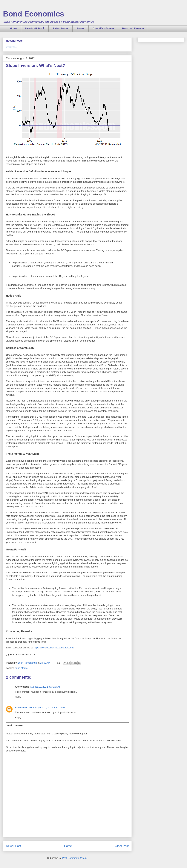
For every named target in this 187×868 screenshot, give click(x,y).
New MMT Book (35, 28)
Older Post (122, 846)
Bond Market (22, 668)
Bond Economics (34, 14)
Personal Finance (133, 28)
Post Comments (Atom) (75, 858)
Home (14, 28)
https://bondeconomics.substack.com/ (54, 648)
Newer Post (14, 846)
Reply (18, 697)
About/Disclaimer (103, 28)
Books (81, 28)
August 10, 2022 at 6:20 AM (50, 708)
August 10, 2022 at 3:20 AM (45, 687)
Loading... (11, 47)
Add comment (15, 725)
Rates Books (60, 28)
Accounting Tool (24, 708)
